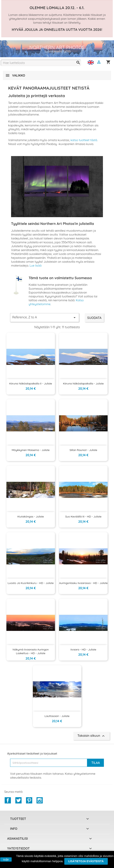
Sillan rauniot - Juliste (83, 450)
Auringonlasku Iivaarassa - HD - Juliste (83, 583)
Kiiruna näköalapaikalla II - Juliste (31, 383)
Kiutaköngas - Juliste (31, 516)
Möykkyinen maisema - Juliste (31, 450)
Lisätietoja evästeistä (86, 861)
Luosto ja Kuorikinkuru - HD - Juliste (31, 583)
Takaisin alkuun (92, 736)
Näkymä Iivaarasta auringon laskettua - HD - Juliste (31, 651)
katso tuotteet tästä (84, 140)
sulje (6, 859)
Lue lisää (35, 266)
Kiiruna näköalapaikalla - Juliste (83, 383)
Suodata (94, 318)
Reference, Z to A (45, 318)
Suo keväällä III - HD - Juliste (83, 516)
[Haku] (41, 63)
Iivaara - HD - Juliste (83, 649)
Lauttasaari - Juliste (57, 716)
